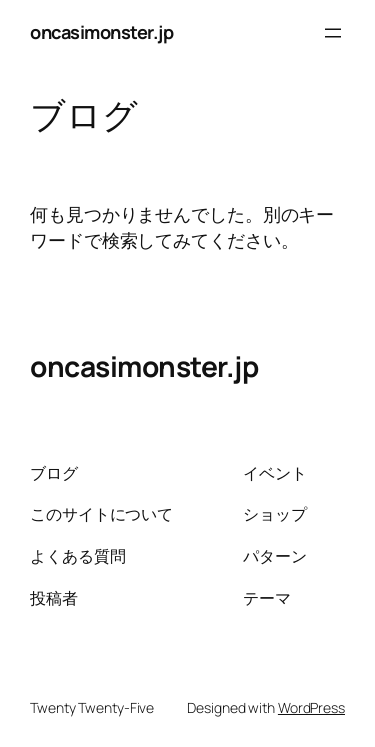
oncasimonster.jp (101, 32)
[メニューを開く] (333, 33)
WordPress (311, 707)
